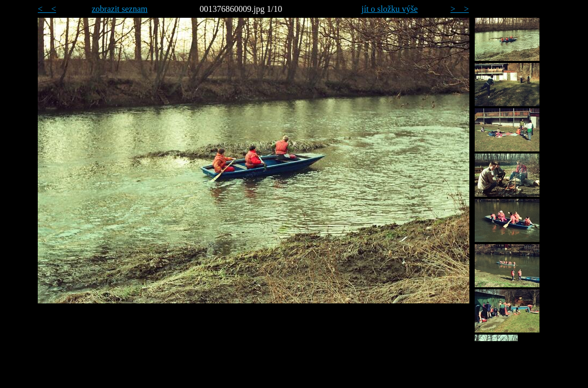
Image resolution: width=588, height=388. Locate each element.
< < (47, 9)
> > (460, 9)
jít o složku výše (389, 9)
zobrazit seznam (120, 9)
